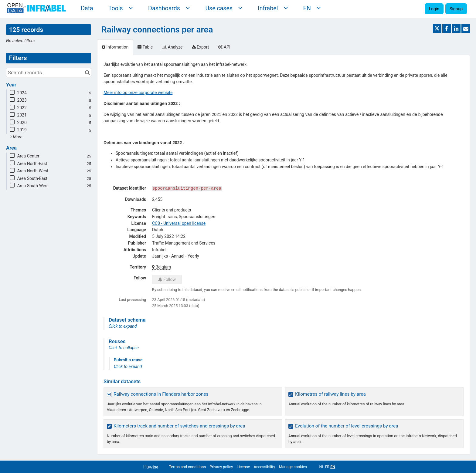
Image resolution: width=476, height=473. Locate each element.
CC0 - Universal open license (179, 223)
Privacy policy (221, 467)
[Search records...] (49, 73)
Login (434, 9)
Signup (456, 9)
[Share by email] (466, 29)
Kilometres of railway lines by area (330, 394)
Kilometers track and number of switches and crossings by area (179, 426)
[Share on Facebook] (447, 29)
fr (327, 467)
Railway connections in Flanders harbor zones (161, 394)
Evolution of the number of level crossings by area (347, 426)
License (243, 467)
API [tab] (224, 47)
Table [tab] (145, 47)
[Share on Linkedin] (456, 29)
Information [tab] (115, 47)
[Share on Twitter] (437, 29)
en (333, 467)
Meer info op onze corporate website (138, 93)
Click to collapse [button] (124, 348)
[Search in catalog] (87, 73)
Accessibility (264, 467)
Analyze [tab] (172, 47)
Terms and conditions (187, 467)
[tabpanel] (284, 255)
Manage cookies (293, 467)
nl (321, 467)
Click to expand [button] (123, 326)
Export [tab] (201, 47)
